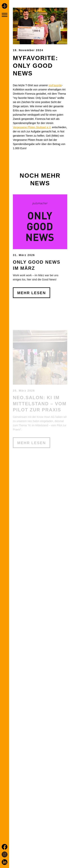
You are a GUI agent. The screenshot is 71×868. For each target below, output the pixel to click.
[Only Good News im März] (40, 253)
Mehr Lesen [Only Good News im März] (32, 324)
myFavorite (55, 85)
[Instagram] (5, 854)
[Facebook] (5, 847)
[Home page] (5, 6)
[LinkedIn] (5, 862)
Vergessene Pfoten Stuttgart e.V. (32, 127)
